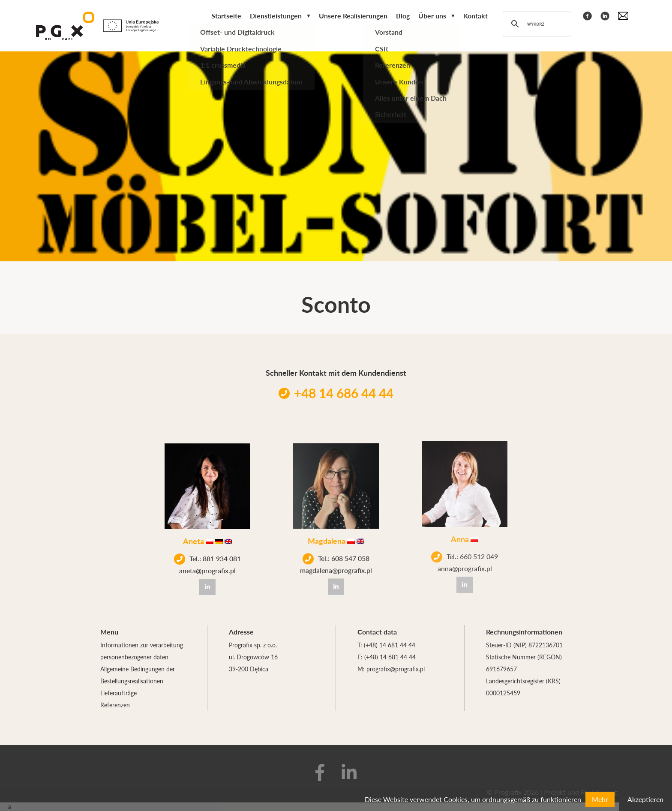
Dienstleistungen (276, 16)
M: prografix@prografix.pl (391, 669)
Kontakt (475, 16)
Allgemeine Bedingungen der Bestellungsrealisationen (138, 675)
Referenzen (115, 705)
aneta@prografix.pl (207, 569)
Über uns (432, 16)
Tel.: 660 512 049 (465, 546)
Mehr (600, 799)
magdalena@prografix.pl (336, 566)
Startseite (226, 16)
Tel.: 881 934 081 (207, 558)
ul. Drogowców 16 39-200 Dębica (253, 663)
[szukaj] (536, 24)
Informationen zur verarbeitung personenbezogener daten (142, 651)
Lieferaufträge (118, 693)
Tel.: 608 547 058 (336, 554)
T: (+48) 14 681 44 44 (386, 645)
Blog (403, 16)
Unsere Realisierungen (353, 16)
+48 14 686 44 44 (336, 393)
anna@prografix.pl (465, 557)
